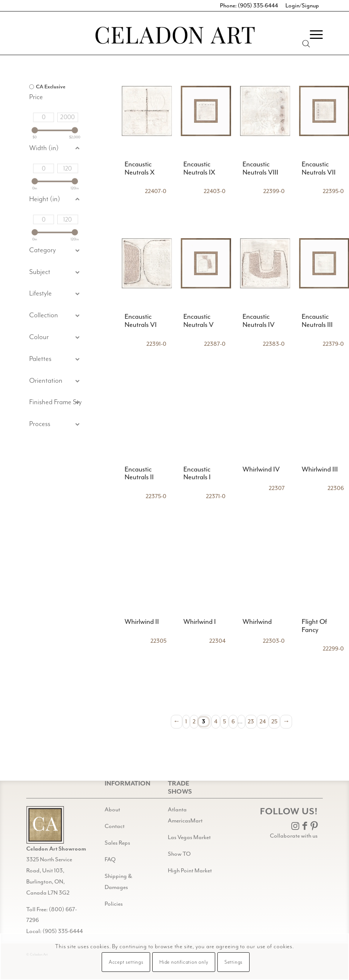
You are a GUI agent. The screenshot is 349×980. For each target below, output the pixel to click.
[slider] (35, 130)
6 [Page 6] (233, 722)
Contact (115, 826)
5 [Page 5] (224, 722)
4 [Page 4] (216, 722)
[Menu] (313, 35)
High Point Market (190, 871)
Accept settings (126, 962)
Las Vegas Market (189, 837)
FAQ (110, 859)
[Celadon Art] (174, 36)
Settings (233, 962)
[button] (56, 272)
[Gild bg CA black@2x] (45, 825)
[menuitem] (313, 35)
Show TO (179, 854)
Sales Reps (117, 843)
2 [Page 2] (194, 722)
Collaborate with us (294, 836)
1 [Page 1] (186, 722)
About (112, 810)
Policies (114, 904)
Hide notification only (184, 962)
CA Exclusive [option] (51, 87)
